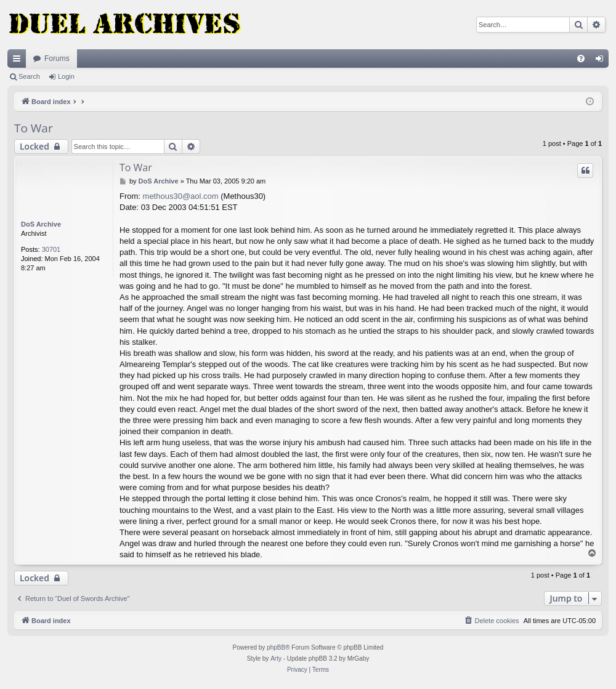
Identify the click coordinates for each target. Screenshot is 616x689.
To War (34, 128)
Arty (276, 659)
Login (66, 76)
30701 (51, 249)
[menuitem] (581, 58)
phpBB (276, 647)
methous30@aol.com (181, 196)
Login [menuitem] (602, 61)
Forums (57, 58)
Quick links (19, 61)
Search (29, 76)
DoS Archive (41, 224)
